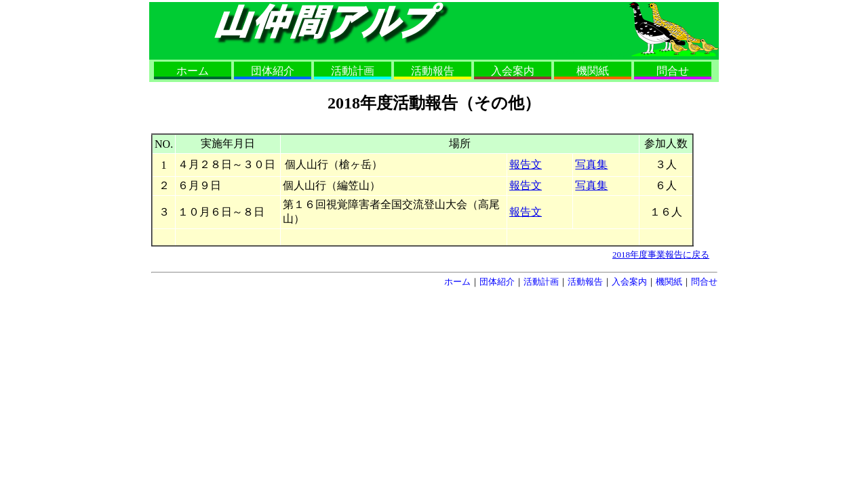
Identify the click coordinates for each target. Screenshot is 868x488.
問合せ (673, 71)
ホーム (193, 71)
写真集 (591, 164)
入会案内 (513, 71)
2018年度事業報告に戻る (661, 255)
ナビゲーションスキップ (591, 54)
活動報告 (433, 71)
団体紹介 (273, 71)
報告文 (526, 164)
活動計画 (353, 71)
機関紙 (593, 71)
